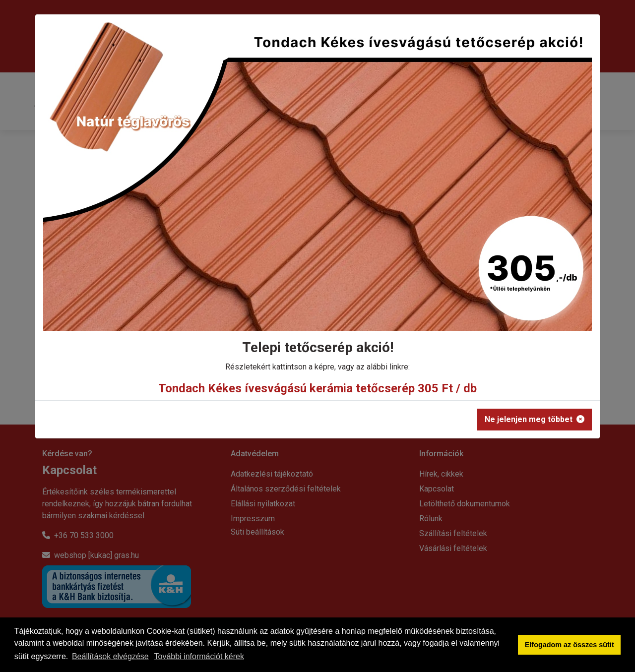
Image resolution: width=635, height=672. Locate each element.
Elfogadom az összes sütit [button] (570, 645)
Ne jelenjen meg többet (535, 419)
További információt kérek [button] (199, 656)
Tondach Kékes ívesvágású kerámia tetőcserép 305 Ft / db (317, 388)
